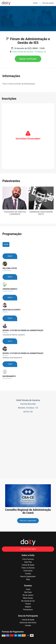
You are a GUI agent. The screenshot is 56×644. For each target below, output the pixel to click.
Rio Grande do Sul (28, 601)
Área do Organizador (28, 576)
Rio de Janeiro (28, 595)
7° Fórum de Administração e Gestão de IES (28, 41)
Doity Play (28, 562)
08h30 (10, 277)
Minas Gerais (28, 598)
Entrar (35, 3)
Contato (28, 574)
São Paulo (28, 592)
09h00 (10, 298)
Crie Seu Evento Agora (28, 549)
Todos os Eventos (28, 568)
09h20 (10, 318)
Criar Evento (28, 571)
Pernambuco (28, 610)
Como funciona (28, 559)
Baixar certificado (28, 59)
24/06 (6, 244)
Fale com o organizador (28, 521)
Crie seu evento (48, 3)
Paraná (28, 604)
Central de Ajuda (28, 565)
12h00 (10, 364)
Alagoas (28, 607)
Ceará (28, 589)
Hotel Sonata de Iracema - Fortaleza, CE (29, 52)
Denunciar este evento (28, 623)
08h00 (10, 256)
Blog (28, 579)
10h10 (10, 341)
